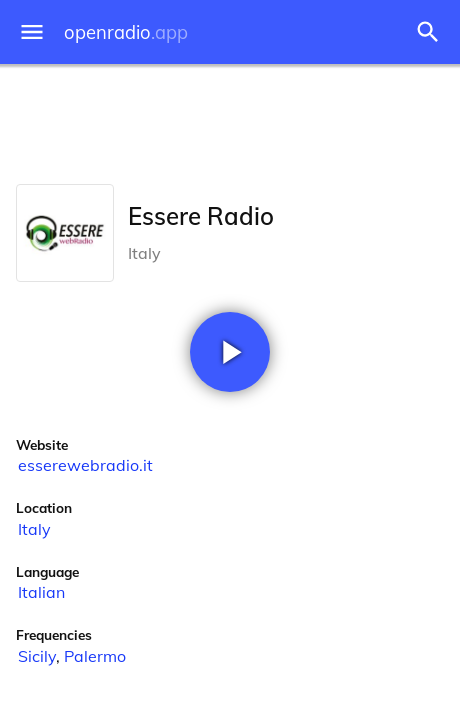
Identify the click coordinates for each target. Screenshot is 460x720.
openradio (126, 32)
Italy (34, 529)
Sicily (37, 656)
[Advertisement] (230, 120)
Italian (41, 592)
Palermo (95, 656)
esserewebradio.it (85, 465)
